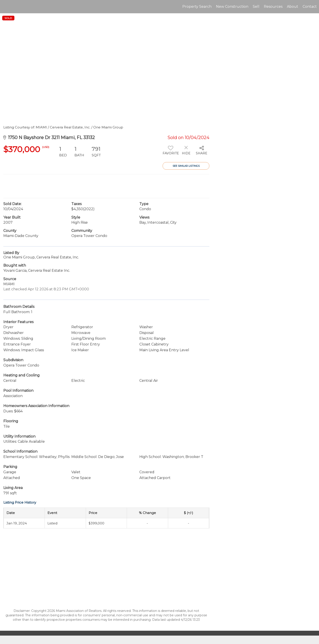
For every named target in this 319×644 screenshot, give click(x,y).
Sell (256, 7)
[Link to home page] (6, 7)
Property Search (197, 7)
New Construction (232, 7)
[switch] (170, 152)
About (293, 7)
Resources (273, 7)
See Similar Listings (186, 166)
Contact (310, 7)
